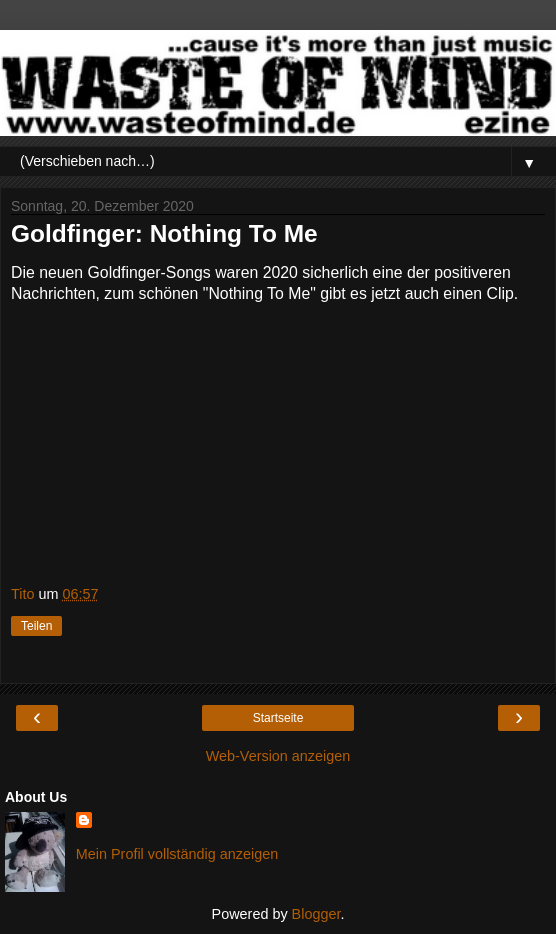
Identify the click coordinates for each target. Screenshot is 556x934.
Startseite (278, 718)
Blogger (316, 914)
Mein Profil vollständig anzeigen (177, 854)
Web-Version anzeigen (278, 756)
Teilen (36, 626)
